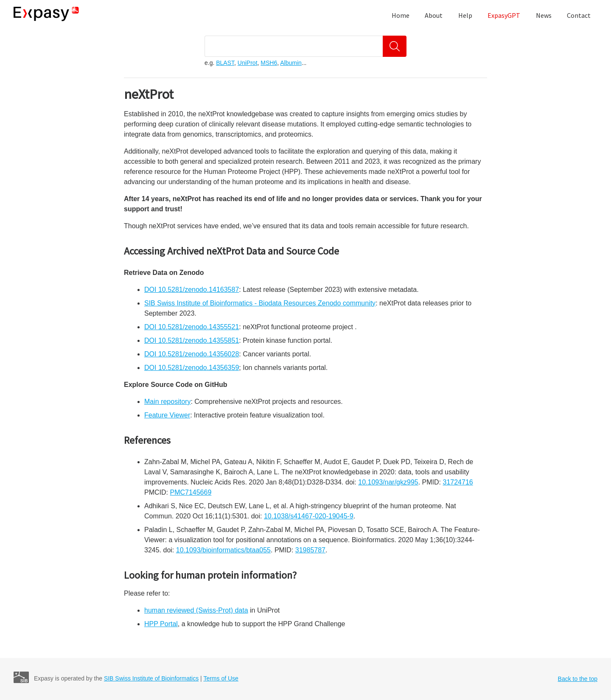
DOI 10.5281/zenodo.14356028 (192, 354)
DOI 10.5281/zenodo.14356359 (192, 368)
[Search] (395, 46)
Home (401, 15)
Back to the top (578, 679)
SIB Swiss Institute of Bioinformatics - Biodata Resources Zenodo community (260, 303)
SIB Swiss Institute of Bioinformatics (151, 678)
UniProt (248, 63)
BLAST (225, 63)
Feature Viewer (167, 415)
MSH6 (269, 63)
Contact (579, 15)
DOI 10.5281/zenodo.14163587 (192, 290)
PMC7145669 (191, 492)
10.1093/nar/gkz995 (388, 482)
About (434, 15)
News (544, 15)
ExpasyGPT (504, 15)
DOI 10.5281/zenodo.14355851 (192, 340)
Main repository (167, 402)
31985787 (310, 550)
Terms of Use (221, 678)
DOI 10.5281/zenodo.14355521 (192, 327)
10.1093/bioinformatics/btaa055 (223, 550)
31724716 (458, 482)
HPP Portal (161, 624)
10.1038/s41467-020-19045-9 (309, 516)
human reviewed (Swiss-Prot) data (196, 610)
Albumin (291, 63)
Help (465, 15)
